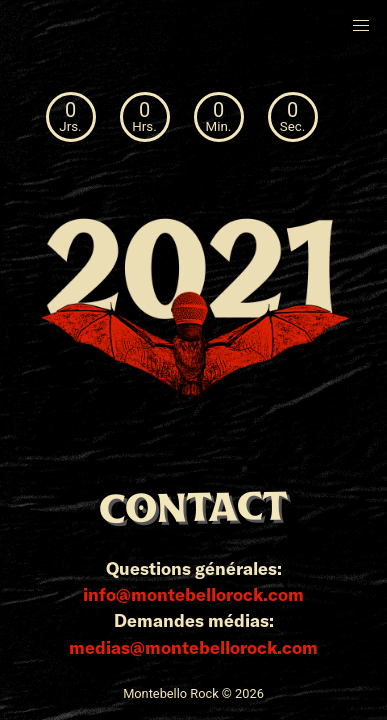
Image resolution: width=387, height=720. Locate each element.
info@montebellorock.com (193, 594)
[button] (361, 26)
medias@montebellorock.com (193, 647)
